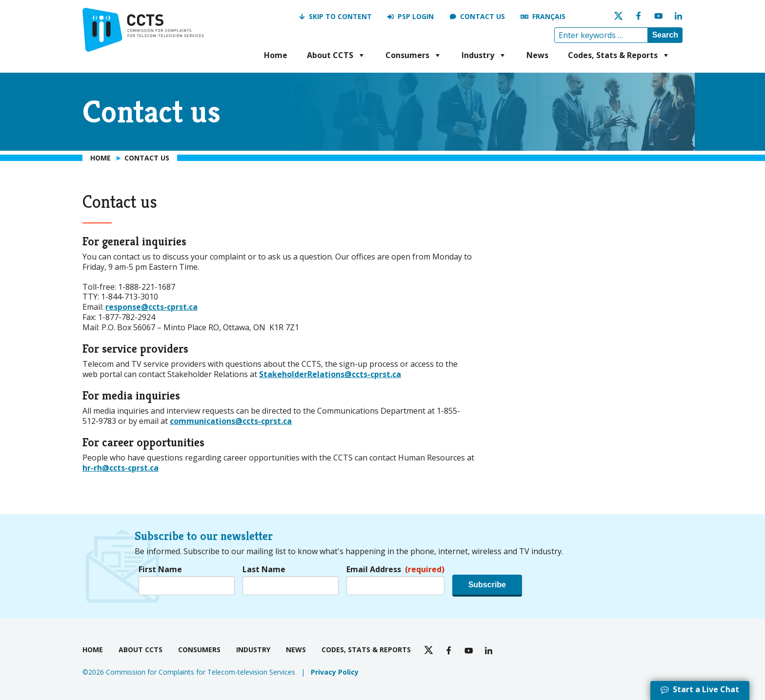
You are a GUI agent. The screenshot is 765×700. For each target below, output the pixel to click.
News (537, 55)
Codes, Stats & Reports (619, 55)
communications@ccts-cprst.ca (231, 421)
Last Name (264, 570)
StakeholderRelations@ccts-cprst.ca (330, 374)
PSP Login (416, 16)
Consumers (414, 55)
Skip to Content (340, 16)
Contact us (483, 16)
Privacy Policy (335, 672)
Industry (484, 55)
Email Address (395, 570)
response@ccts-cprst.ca (151, 307)
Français (549, 16)
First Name (160, 570)
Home (276, 55)
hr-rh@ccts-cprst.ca (121, 468)
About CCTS (336, 55)
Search (665, 35)
